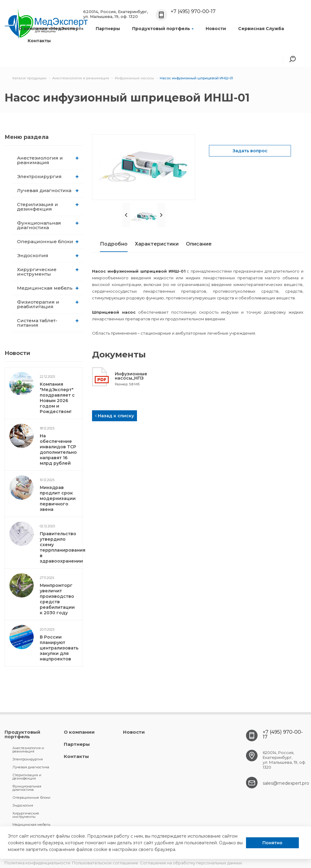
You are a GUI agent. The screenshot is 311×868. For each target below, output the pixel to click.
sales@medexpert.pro (286, 783)
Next (161, 215)
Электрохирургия (48, 176)
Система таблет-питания (48, 323)
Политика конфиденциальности (37, 863)
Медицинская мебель (48, 288)
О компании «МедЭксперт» (51, 29)
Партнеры (108, 29)
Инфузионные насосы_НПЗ (131, 376)
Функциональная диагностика (48, 225)
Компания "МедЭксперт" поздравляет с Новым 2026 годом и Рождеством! (57, 398)
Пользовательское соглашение (105, 863)
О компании (79, 732)
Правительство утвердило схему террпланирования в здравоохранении (63, 547)
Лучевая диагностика (48, 190)
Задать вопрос (250, 151)
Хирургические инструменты (48, 272)
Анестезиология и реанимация (48, 160)
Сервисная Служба (261, 29)
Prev (126, 215)
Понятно (272, 843)
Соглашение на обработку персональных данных (191, 863)
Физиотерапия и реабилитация (48, 304)
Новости (216, 29)
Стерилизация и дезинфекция (48, 207)
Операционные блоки (48, 241)
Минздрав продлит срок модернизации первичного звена (58, 498)
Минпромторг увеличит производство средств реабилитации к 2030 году (57, 599)
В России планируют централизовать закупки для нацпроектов (59, 648)
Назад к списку (114, 416)
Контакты (39, 41)
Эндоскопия (48, 255)
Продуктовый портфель (163, 29)
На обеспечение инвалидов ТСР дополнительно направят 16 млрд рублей (58, 449)
